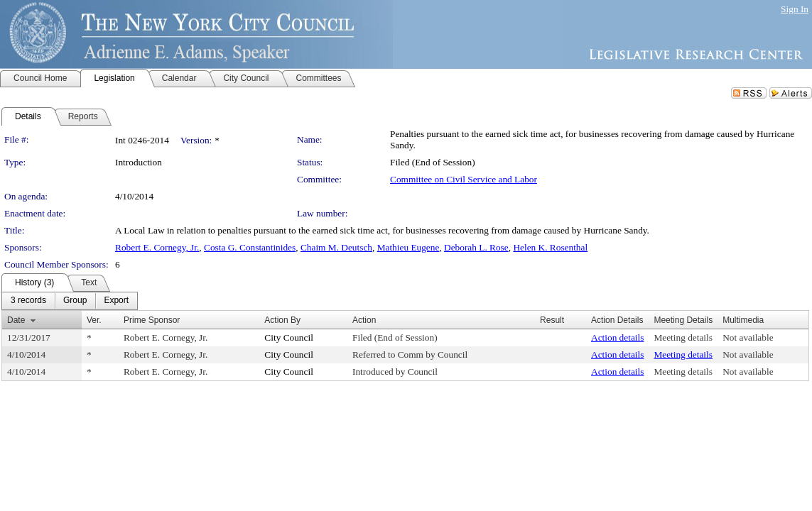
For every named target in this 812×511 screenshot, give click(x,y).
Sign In (795, 9)
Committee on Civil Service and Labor (464, 179)
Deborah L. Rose (476, 247)
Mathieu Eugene (408, 247)
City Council (289, 337)
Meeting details (683, 337)
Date (16, 320)
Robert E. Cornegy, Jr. (157, 247)
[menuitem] (28, 301)
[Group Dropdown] (75, 301)
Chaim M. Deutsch (336, 247)
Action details (617, 337)
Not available (748, 337)
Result (552, 320)
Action (364, 320)
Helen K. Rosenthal (550, 247)
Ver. (94, 320)
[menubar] (70, 301)
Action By (282, 320)
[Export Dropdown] (116, 301)
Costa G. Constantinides (250, 247)
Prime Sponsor (152, 320)
